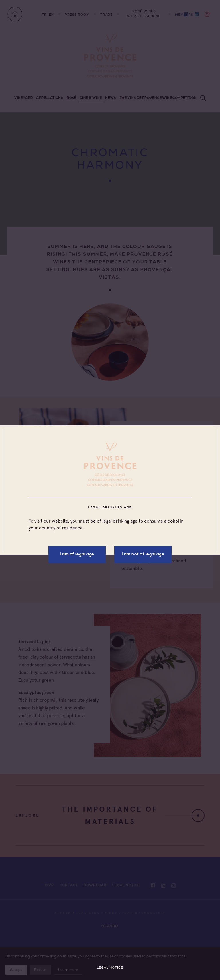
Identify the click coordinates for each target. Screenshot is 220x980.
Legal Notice (110, 968)
